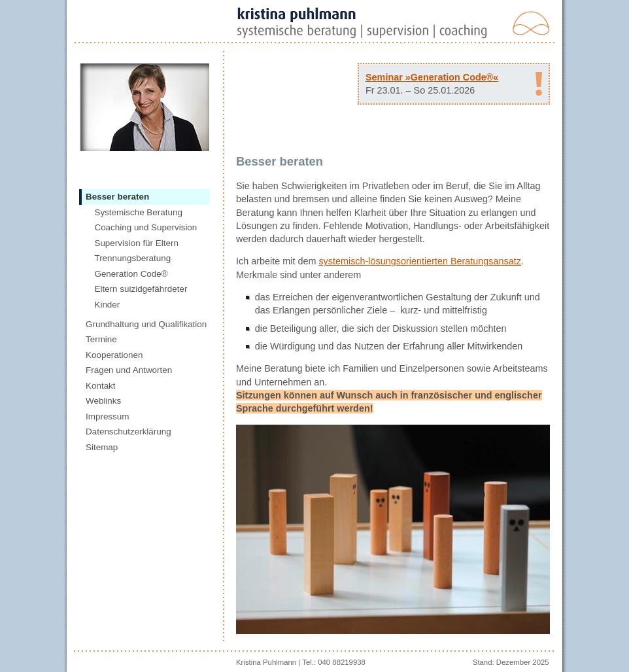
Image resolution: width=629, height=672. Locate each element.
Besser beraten (117, 197)
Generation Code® (131, 274)
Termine (101, 339)
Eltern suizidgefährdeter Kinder (141, 297)
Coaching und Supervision (145, 227)
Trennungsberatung (132, 258)
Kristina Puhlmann (266, 662)
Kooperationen (114, 355)
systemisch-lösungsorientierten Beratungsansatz (420, 261)
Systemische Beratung (138, 212)
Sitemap (102, 447)
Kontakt (101, 386)
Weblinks (103, 401)
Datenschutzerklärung (128, 432)
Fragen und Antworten (129, 370)
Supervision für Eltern (136, 243)
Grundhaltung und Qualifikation (146, 324)
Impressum (107, 416)
